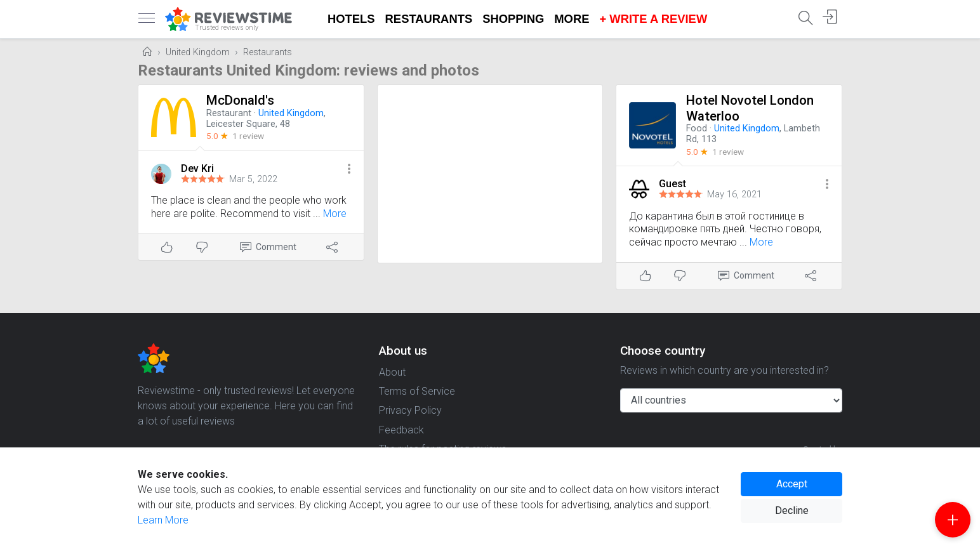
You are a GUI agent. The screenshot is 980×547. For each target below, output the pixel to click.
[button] (349, 170)
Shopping (513, 19)
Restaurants (429, 19)
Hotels (351, 19)
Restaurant (229, 113)
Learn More (163, 520)
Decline (792, 511)
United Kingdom (198, 52)
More (572, 19)
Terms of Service (417, 391)
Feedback (401, 430)
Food (697, 129)
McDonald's (240, 100)
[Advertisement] (490, 174)
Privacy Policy (410, 410)
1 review (248, 136)
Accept (792, 484)
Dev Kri (197, 168)
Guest (672, 184)
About (392, 372)
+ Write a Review (653, 19)
